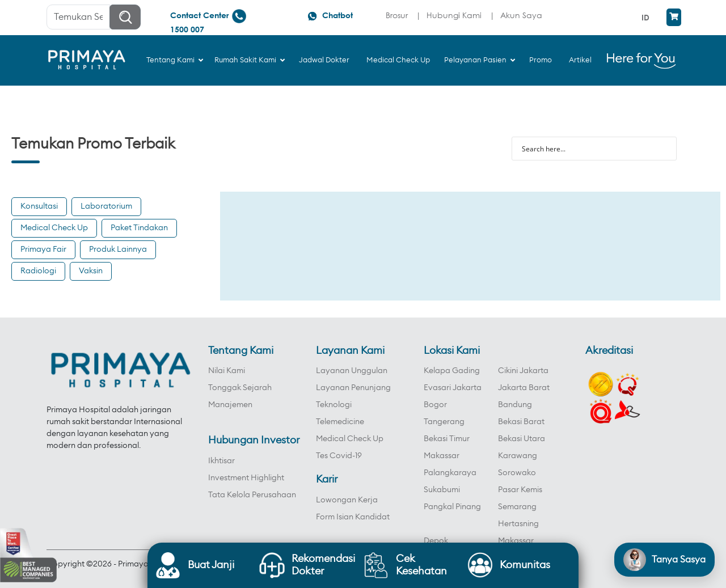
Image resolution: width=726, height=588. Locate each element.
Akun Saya (521, 15)
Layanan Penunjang (353, 388)
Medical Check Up (54, 228)
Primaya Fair (43, 249)
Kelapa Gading (452, 371)
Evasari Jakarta (453, 388)
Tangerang (444, 422)
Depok (436, 541)
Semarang (517, 507)
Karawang (518, 456)
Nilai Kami (227, 371)
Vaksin (91, 271)
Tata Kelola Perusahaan (252, 495)
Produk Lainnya (118, 249)
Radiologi (38, 271)
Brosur (397, 15)
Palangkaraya (450, 473)
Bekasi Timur (447, 439)
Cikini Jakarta (523, 371)
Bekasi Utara (522, 439)
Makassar (442, 456)
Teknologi (334, 405)
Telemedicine (340, 422)
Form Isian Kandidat (353, 517)
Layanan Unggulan (352, 371)
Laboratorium (106, 206)
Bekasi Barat (521, 422)
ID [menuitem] (645, 17)
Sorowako (517, 473)
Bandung (515, 405)
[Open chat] (664, 560)
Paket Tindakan (139, 228)
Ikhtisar (221, 461)
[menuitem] (647, 17)
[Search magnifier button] (665, 149)
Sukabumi (442, 490)
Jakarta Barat (524, 388)
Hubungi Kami (454, 15)
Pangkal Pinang (452, 507)
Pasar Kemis (520, 490)
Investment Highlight (246, 478)
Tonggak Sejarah (240, 388)
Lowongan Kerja (347, 500)
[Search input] (587, 149)
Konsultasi (39, 206)
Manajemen (230, 405)
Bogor (435, 405)
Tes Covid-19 (339, 456)
